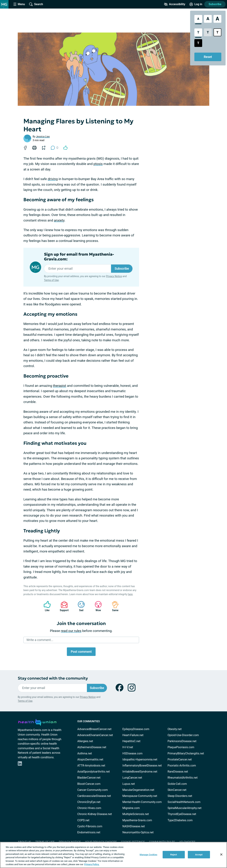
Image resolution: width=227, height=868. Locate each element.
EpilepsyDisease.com (136, 729)
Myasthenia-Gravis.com (137, 820)
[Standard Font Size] (198, 19)
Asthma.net (85, 753)
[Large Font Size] (208, 19)
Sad (79, 606)
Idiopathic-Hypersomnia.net (140, 759)
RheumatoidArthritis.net (183, 778)
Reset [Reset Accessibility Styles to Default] (208, 57)
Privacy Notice (114, 276)
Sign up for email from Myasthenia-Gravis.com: (79, 257)
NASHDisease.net (134, 826)
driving (53, 179)
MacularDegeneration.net (138, 790)
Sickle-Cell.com (177, 784)
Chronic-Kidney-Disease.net (95, 814)
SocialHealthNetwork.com (184, 802)
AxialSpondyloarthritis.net (94, 772)
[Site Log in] (196, 4)
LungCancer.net (132, 778)
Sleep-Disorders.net (180, 796)
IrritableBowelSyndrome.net (140, 772)
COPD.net (83, 820)
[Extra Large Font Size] (217, 19)
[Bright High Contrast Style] (217, 32)
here (130, 594)
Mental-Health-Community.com (142, 802)
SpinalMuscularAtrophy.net (185, 808)
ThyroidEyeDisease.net (182, 814)
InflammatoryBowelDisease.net (142, 766)
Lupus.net (129, 784)
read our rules (71, 631)
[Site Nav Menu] (19, 4)
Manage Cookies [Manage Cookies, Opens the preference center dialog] (149, 855)
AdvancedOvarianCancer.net (95, 735)
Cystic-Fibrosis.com (90, 826)
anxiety (59, 220)
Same (113, 606)
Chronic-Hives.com (89, 808)
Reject (174, 855)
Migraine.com (131, 808)
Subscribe (215, 4)
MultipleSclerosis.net (136, 814)
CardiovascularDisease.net (94, 796)
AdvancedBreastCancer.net (94, 729)
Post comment (81, 652)
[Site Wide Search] (36, 4)
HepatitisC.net (131, 741)
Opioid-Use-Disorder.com (183, 735)
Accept (199, 855)
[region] (113, 855)
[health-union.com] (37, 722)
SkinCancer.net (177, 790)
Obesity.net (175, 729)
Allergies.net (85, 741)
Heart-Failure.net (133, 735)
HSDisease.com (132, 753)
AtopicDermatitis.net (90, 759)
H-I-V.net (128, 747)
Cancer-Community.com (93, 790)
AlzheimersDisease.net (92, 747)
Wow (96, 606)
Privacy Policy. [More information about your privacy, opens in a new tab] (92, 864)
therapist (60, 386)
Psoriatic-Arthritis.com (182, 766)
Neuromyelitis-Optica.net (138, 832)
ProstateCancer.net (180, 759)
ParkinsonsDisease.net (182, 741)
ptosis (98, 164)
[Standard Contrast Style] (198, 32)
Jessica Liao (43, 137)
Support (63, 606)
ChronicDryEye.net (89, 802)
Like (45, 606)
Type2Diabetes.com (180, 820)
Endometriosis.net (89, 832)
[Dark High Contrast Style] (198, 43)
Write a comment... (40, 640)
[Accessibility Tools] (175, 4)
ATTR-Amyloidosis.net (91, 766)
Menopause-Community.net (140, 796)
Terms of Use (51, 280)
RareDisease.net (178, 772)
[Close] (221, 854)
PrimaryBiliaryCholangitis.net (186, 753)
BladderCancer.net (89, 778)
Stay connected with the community (53, 678)
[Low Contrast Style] (208, 32)
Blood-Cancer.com (89, 784)
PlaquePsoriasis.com (181, 747)
